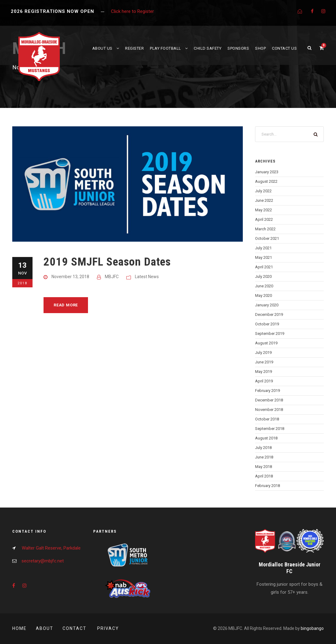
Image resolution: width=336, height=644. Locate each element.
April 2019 (264, 381)
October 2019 (267, 324)
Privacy (108, 628)
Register (134, 48)
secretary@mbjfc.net (43, 561)
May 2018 (263, 467)
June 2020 (264, 286)
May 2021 (263, 257)
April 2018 (264, 476)
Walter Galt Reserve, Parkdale (51, 548)
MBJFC (112, 277)
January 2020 (267, 305)
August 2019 (266, 343)
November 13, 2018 (70, 277)
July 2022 (263, 191)
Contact (75, 628)
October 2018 (267, 419)
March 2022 (265, 229)
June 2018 (264, 457)
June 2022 (264, 200)
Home (19, 628)
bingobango (312, 628)
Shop (260, 48)
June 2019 (264, 362)
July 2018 (263, 448)
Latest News (147, 277)
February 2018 (267, 486)
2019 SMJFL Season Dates (107, 262)
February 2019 (267, 391)
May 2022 (263, 210)
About (45, 628)
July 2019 (263, 353)
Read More (66, 305)
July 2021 (263, 248)
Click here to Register (132, 11)
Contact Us (284, 48)
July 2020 (263, 276)
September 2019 (270, 333)
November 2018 (269, 410)
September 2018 (270, 429)
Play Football (166, 48)
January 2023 (267, 172)
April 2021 (264, 267)
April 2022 (264, 219)
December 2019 (269, 314)
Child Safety (208, 48)
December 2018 (269, 400)
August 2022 (266, 181)
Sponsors (238, 48)
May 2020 (263, 295)
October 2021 (267, 238)
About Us (102, 48)
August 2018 (266, 438)
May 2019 (263, 372)
